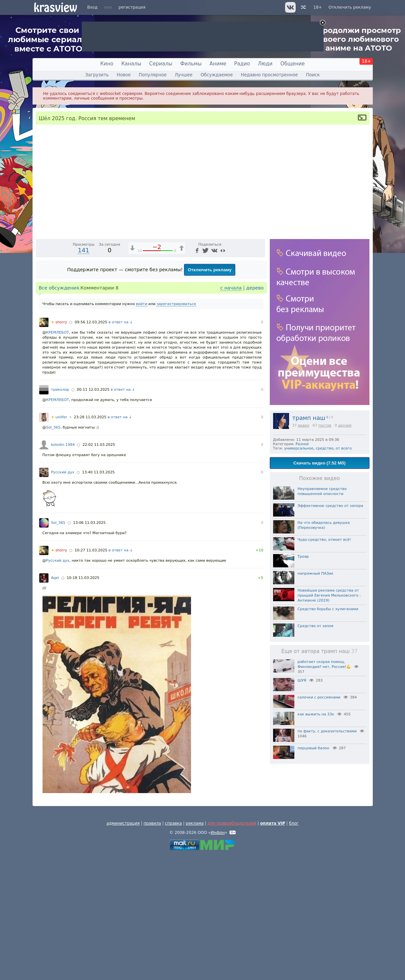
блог (294, 948)
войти (142, 428)
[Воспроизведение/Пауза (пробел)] (41, 358)
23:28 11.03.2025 (90, 542)
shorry (59, 447)
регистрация (132, 7)
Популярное (152, 75)
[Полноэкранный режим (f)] (259, 358)
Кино (107, 64)
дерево (255, 412)
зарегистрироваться (176, 428)
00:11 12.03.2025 (93, 514)
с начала (231, 412)
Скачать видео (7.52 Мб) (319, 463)
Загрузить (97, 75)
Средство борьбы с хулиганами (328, 609)
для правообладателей (232, 948)
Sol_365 (53, 552)
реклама (195, 948)
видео (304, 425)
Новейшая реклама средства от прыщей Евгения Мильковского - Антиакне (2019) (329, 595)
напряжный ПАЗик (316, 573)
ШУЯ (302, 680)
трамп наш (309, 418)
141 (83, 375)
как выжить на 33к (316, 714)
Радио (242, 64)
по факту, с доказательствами (327, 731)
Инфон (218, 957)
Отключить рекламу (350, 7)
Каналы (131, 64)
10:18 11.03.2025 (83, 702)
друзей (345, 425)
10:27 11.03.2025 (91, 675)
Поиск (313, 75)
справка (173, 948)
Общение (293, 64)
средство (324, 448)
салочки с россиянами (319, 697)
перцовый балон (313, 748)
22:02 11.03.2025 (99, 569)
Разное (302, 444)
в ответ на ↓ (121, 447)
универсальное (299, 448)
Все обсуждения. (60, 412)
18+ (318, 7)
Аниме (218, 64)
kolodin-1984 (63, 569)
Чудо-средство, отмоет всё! (324, 540)
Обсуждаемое (217, 75)
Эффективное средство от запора (331, 506)
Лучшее (184, 75)
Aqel (55, 702)
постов (325, 425)
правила (152, 948)
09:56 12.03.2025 (91, 447)
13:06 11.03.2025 (89, 647)
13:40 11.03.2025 (98, 597)
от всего (344, 448)
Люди (265, 64)
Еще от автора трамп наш (320, 651)
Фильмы (191, 64)
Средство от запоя (316, 626)
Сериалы (161, 64)
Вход (93, 7)
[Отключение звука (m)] (229, 358)
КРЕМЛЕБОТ (58, 457)
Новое (124, 75)
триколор (60, 514)
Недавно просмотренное (269, 75)
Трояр (303, 557)
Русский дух (63, 597)
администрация (123, 948)
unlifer (59, 542)
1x (217, 358)
